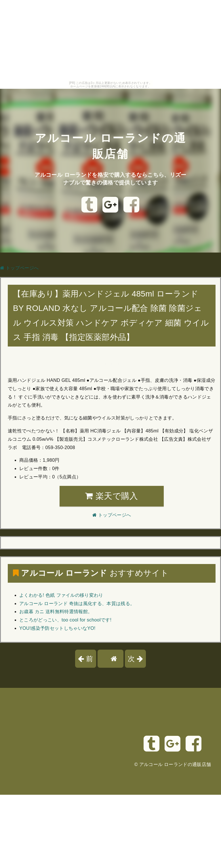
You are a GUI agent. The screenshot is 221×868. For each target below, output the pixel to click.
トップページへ (19, 268)
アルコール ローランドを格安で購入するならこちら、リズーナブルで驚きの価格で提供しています (111, 178)
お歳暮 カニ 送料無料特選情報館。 (56, 612)
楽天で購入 (112, 496)
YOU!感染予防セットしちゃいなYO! (57, 628)
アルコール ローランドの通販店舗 (175, 764)
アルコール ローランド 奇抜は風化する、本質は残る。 (77, 604)
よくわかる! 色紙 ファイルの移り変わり (61, 595)
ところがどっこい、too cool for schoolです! (65, 620)
